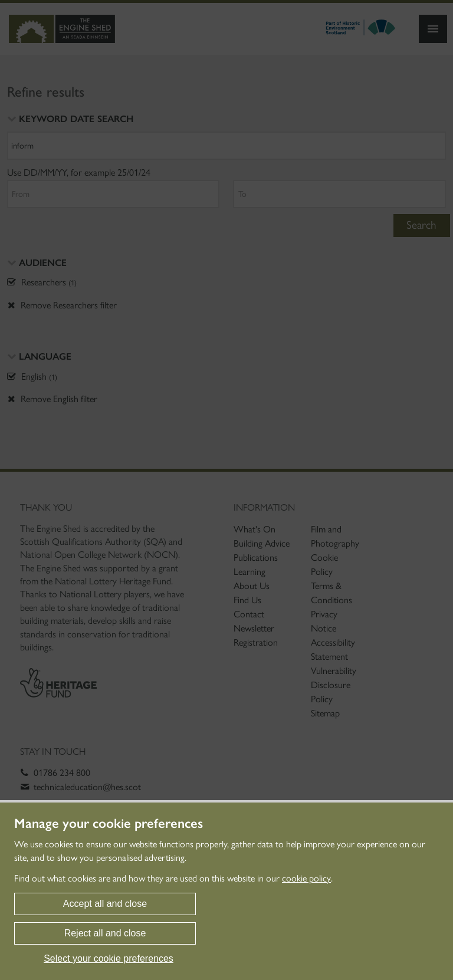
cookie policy (306, 878)
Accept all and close (105, 904)
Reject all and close (105, 933)
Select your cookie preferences (109, 958)
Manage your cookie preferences (109, 824)
